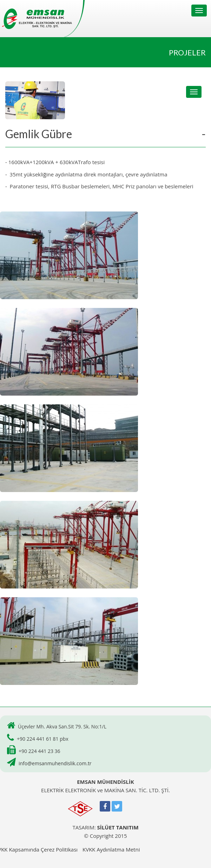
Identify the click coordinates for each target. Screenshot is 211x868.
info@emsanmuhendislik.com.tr (55, 763)
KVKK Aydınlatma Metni (111, 849)
